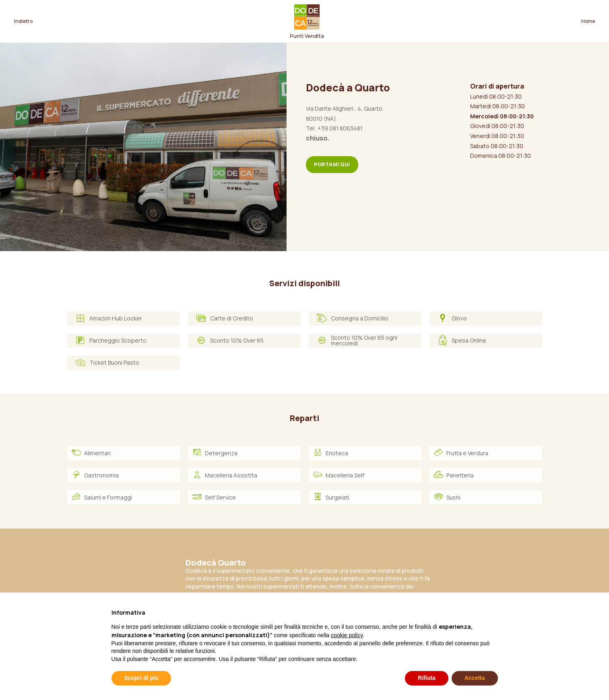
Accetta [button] (475, 678)
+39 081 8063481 (340, 128)
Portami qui (332, 164)
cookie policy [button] (347, 635)
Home (588, 21)
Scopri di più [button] (141, 678)
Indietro (23, 21)
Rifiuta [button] (427, 678)
